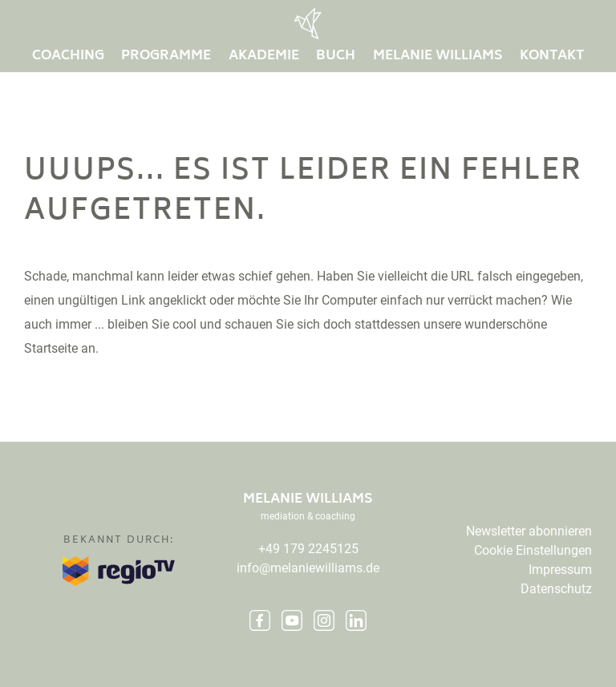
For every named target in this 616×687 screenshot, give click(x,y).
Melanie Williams (438, 56)
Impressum (560, 570)
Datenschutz (556, 589)
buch (336, 56)
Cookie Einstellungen (533, 550)
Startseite (51, 348)
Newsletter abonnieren (529, 531)
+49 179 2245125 (308, 549)
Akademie (264, 56)
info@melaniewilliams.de (308, 568)
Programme (166, 56)
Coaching (68, 56)
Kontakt (552, 56)
